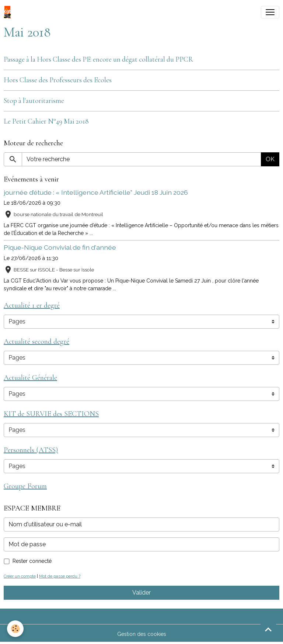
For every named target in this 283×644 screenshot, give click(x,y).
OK (270, 159)
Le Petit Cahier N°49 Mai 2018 (46, 121)
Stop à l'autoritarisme (34, 101)
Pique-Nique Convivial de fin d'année (60, 247)
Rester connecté (32, 561)
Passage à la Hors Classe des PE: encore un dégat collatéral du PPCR (98, 59)
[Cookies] (16, 629)
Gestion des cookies (142, 634)
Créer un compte (20, 576)
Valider (141, 593)
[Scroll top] (268, 629)
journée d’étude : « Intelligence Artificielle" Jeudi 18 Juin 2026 (96, 192)
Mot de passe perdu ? (60, 576)
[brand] (9, 12)
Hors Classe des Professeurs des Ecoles (58, 80)
